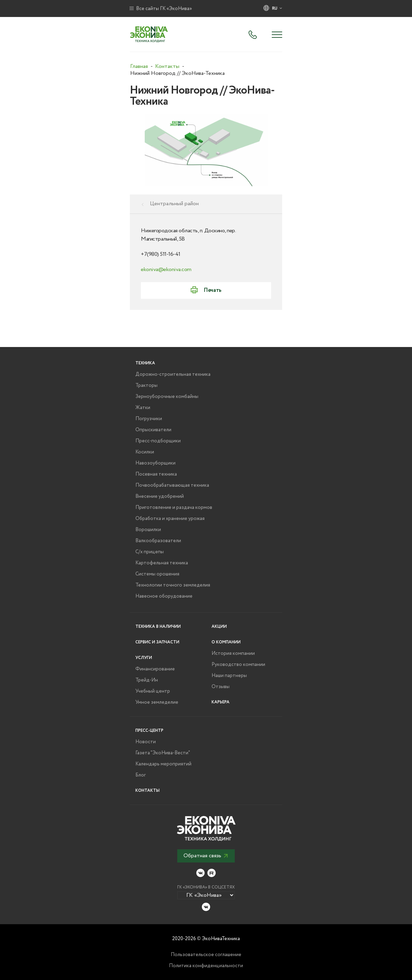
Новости (146, 742)
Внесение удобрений (160, 496)
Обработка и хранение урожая (170, 519)
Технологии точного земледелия (173, 585)
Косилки (145, 452)
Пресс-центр (149, 731)
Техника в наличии (158, 627)
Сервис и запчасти (157, 642)
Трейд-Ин (147, 680)
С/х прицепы (150, 552)
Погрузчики (149, 419)
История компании (233, 653)
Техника (145, 363)
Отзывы (221, 687)
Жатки (143, 408)
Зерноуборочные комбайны (167, 397)
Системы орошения (157, 574)
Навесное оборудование (164, 596)
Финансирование (155, 669)
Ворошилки (148, 530)
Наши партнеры (229, 676)
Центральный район (174, 204)
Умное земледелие (157, 702)
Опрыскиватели (153, 430)
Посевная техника (156, 474)
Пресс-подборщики (158, 441)
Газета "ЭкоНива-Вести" (163, 753)
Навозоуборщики (155, 463)
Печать (212, 290)
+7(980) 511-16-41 (161, 254)
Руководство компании (238, 665)
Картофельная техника (162, 563)
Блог (141, 775)
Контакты (147, 791)
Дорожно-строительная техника (173, 374)
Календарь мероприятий (163, 764)
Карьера (221, 702)
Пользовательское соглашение (206, 955)
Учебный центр (153, 691)
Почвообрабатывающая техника (172, 485)
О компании (226, 642)
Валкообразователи (158, 541)
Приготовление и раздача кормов (174, 508)
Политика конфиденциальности (206, 966)
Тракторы (146, 385)
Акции (219, 627)
